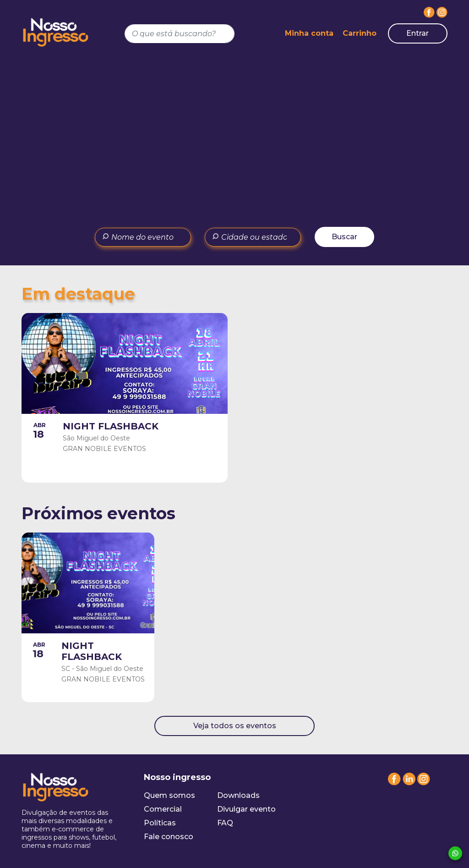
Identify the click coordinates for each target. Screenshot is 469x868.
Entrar (417, 33)
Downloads (238, 795)
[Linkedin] (409, 783)
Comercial (163, 809)
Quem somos (169, 795)
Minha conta (309, 33)
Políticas (160, 823)
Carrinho (360, 33)
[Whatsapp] (455, 854)
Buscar (344, 237)
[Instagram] (442, 12)
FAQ (225, 823)
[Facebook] (429, 12)
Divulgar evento (246, 809)
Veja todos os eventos (235, 726)
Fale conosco (169, 837)
